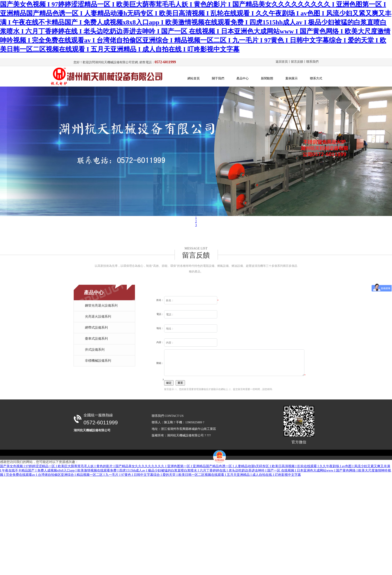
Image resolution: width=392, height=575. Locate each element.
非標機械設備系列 (98, 361)
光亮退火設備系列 (98, 316)
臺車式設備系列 (96, 339)
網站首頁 (194, 78)
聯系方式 (316, 78)
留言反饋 (297, 62)
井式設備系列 (95, 350)
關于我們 (218, 78)
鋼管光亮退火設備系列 (101, 305)
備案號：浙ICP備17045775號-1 (189, 463)
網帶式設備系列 (96, 328)
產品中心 (243, 78)
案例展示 (292, 78)
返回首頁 (282, 62)
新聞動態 (267, 78)
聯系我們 (312, 62)
